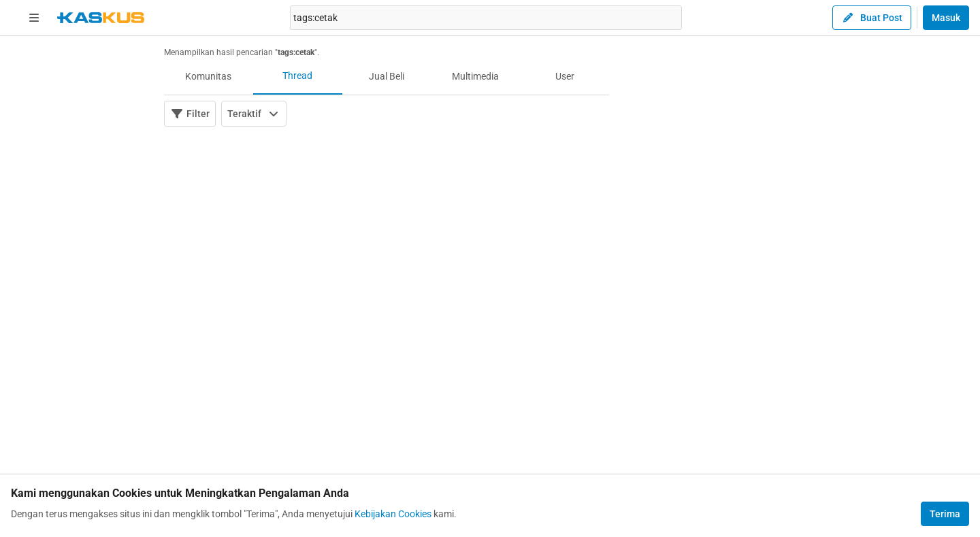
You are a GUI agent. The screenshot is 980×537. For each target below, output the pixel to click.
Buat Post (872, 18)
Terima (945, 514)
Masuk (946, 18)
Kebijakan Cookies (393, 514)
